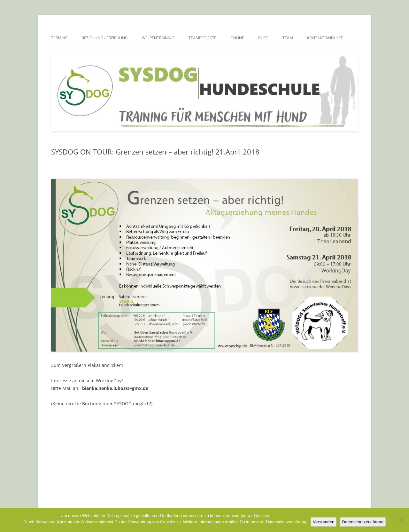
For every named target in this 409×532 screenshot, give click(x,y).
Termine (59, 38)
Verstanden (324, 522)
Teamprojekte (202, 38)
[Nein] (401, 520)
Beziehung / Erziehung (105, 38)
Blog (263, 38)
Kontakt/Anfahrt (325, 38)
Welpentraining (158, 38)
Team (288, 38)
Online (237, 38)
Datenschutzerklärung (363, 522)
